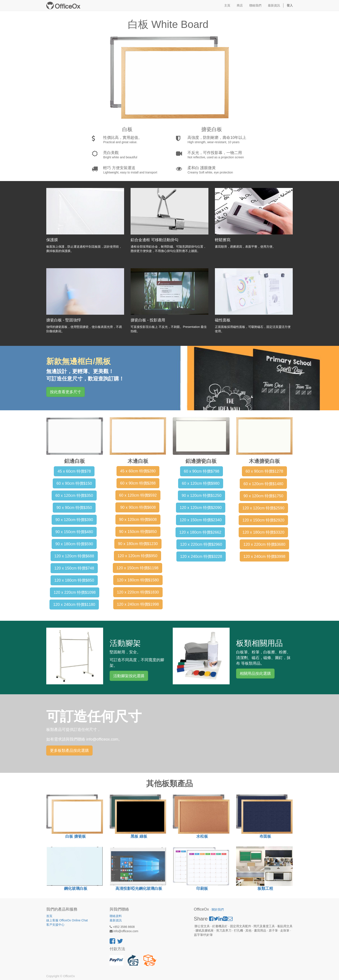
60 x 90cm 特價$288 (138, 483)
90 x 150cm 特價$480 (74, 532)
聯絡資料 (116, 916)
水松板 (202, 836)
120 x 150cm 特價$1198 (138, 568)
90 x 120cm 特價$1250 (201, 496)
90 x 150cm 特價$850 (138, 532)
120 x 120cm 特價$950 (138, 556)
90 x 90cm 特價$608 (137, 507)
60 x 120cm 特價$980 (201, 483)
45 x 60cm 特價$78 (74, 471)
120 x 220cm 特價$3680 (264, 544)
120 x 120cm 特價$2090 (201, 508)
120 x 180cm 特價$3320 (263, 532)
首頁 (49, 916)
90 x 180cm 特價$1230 (138, 544)
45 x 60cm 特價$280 (138, 471)
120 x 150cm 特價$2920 (263, 520)
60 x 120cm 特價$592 (138, 495)
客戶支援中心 (55, 925)
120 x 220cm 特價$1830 (138, 592)
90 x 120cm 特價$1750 (263, 496)
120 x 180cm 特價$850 (74, 580)
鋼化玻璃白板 (75, 889)
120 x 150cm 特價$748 (74, 568)
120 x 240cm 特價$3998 (264, 557)
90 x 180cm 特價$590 (74, 544)
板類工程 (265, 889)
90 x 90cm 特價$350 (74, 508)
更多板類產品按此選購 (69, 751)
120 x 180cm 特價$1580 (138, 580)
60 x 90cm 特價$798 (201, 471)
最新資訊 (116, 920)
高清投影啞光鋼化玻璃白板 (139, 889)
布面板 (265, 836)
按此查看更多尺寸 (66, 392)
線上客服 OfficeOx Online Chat (67, 920)
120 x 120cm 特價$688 (74, 556)
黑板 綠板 (139, 836)
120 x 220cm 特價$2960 (201, 544)
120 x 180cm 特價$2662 (200, 532)
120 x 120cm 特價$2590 (263, 508)
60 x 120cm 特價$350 (74, 496)
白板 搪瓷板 (75, 836)
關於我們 (218, 910)
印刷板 (202, 889)
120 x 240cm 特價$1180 (74, 605)
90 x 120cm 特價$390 (74, 520)
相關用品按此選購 (255, 674)
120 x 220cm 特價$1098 (75, 592)
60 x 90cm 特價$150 (74, 483)
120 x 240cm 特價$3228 (201, 557)
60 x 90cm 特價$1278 (264, 471)
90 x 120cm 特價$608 (138, 520)
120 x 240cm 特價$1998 (138, 604)
